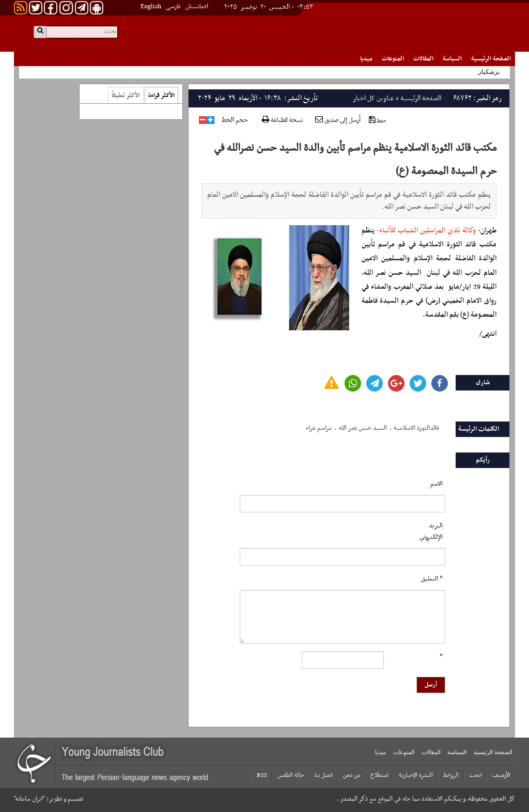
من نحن (352, 775)
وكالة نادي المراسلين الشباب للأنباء (427, 231)
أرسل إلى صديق (338, 120)
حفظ (378, 121)
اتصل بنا (324, 775)
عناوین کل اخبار (374, 98)
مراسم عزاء (319, 428)
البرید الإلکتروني (431, 532)
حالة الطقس (291, 775)
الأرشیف (501, 775)
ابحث (476, 775)
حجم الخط (235, 120)
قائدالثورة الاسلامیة (416, 428)
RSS (262, 775)
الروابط (451, 775)
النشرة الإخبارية (416, 775)
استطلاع (379, 775)
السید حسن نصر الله (363, 428)
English (151, 7)
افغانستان (197, 7)
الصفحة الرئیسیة (491, 59)
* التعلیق (432, 579)
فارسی (173, 7)
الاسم (437, 484)
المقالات (423, 59)
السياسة (452, 59)
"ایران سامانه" (29, 799)
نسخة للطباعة (282, 121)
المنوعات (393, 59)
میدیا (366, 59)
